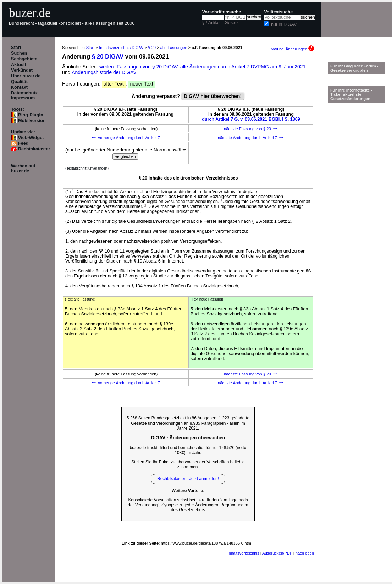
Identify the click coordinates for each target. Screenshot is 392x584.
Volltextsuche (278, 12)
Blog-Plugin (31, 115)
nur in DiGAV (284, 24)
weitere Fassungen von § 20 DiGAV (138, 67)
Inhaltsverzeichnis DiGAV (121, 48)
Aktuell (18, 65)
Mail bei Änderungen (292, 49)
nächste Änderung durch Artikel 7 (251, 138)
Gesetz (232, 23)
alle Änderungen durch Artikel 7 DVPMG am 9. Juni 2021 (243, 67)
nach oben (305, 553)
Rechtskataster (34, 149)
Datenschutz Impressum (24, 95)
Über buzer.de (26, 76)
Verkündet (22, 70)
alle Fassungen (174, 48)
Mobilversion (32, 121)
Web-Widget (31, 138)
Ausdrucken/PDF (277, 553)
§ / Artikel (211, 23)
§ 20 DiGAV (108, 57)
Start (16, 48)
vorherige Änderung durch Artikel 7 (125, 138)
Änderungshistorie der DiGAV (104, 72)
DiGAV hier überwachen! (213, 96)
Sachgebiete (24, 59)
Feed (23, 143)
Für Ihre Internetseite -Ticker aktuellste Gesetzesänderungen (351, 94)
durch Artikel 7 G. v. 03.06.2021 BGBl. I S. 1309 (251, 119)
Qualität (19, 82)
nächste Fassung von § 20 (251, 129)
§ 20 (152, 48)
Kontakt (19, 87)
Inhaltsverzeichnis (244, 553)
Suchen (19, 53)
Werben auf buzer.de (23, 169)
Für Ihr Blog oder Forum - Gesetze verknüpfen (354, 68)
